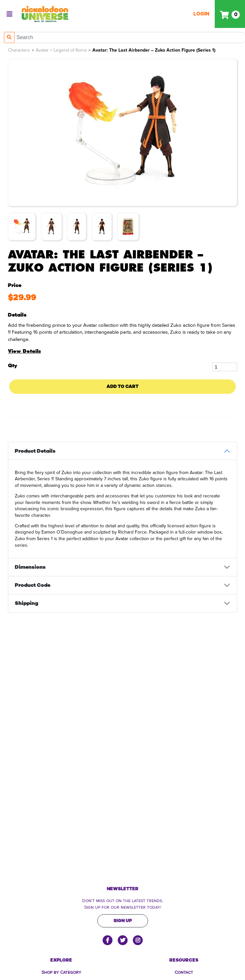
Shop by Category (61, 972)
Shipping (26, 603)
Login (201, 14)
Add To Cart (123, 386)
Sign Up (123, 921)
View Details (24, 351)
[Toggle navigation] (10, 14)
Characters (19, 50)
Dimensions (30, 567)
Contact (184, 972)
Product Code (33, 585)
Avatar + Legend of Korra (61, 50)
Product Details (35, 451)
